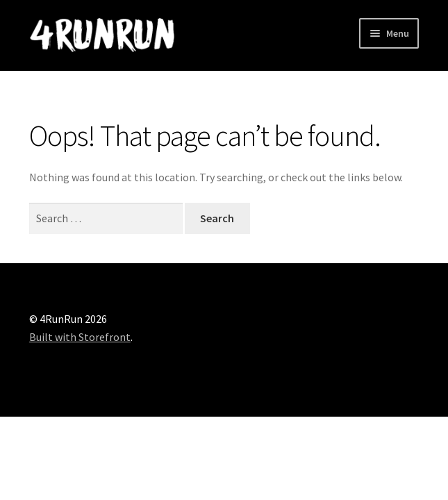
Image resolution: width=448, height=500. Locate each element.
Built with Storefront (80, 337)
